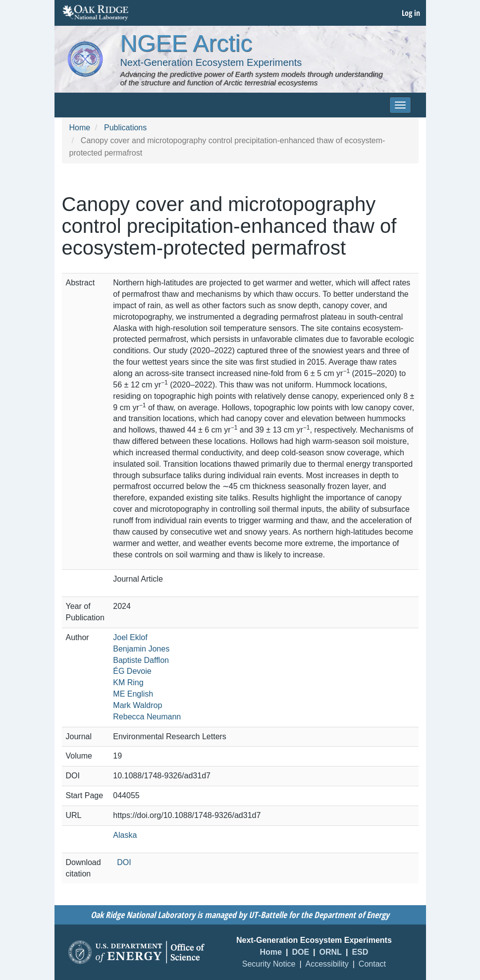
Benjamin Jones (141, 649)
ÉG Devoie (132, 671)
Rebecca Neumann (147, 717)
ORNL (331, 952)
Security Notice (269, 964)
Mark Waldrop (137, 705)
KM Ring (128, 682)
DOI (124, 862)
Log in (411, 13)
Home (80, 128)
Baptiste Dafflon (141, 660)
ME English (133, 694)
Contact (372, 964)
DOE (300, 952)
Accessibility (327, 964)
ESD (360, 952)
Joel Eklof (130, 637)
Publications (125, 128)
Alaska (125, 835)
